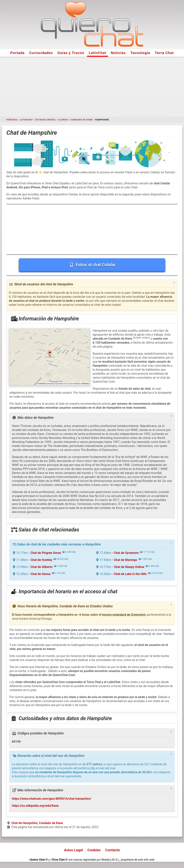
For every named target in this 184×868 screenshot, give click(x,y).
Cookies (94, 850)
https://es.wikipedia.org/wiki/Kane (35, 806)
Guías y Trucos (71, 53)
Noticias (118, 53)
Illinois (63, 120)
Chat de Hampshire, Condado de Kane (37, 823)
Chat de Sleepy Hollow (129, 567)
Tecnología (140, 53)
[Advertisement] (92, 87)
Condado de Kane (82, 120)
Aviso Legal (73, 850)
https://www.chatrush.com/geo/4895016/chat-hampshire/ (52, 799)
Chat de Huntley (41, 560)
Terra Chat (164, 53)
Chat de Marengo (125, 560)
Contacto (113, 850)
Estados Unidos (46, 120)
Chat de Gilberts (42, 567)
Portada (17, 53)
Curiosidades (41, 53)
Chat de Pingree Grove (46, 553)
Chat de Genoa (41, 574)
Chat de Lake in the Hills (130, 574)
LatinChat (97, 53)
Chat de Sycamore (126, 553)
